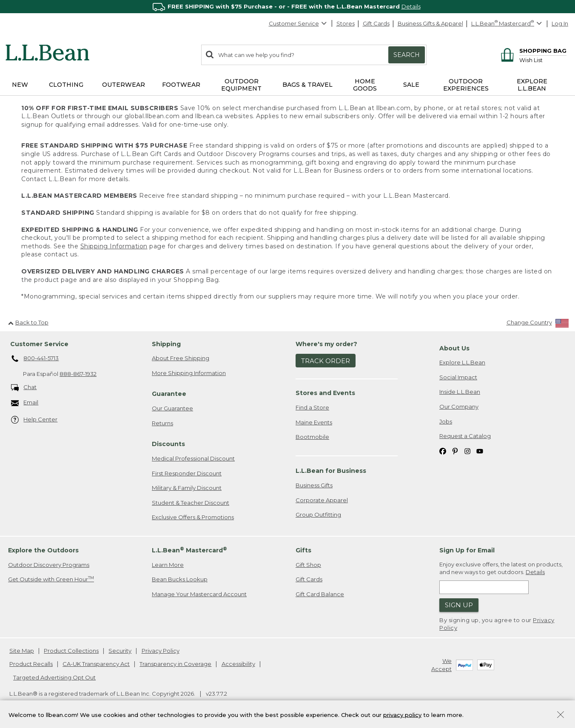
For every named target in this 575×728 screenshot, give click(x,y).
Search (407, 55)
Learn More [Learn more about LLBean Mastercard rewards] (168, 565)
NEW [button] (20, 85)
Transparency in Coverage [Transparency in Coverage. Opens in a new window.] (175, 664)
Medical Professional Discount (193, 458)
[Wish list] (543, 60)
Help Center (34, 420)
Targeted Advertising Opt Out (54, 677)
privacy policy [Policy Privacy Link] (402, 714)
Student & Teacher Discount (191, 503)
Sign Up (459, 605)
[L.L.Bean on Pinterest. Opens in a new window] (455, 451)
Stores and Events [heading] (325, 393)
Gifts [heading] (303, 550)
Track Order (326, 361)
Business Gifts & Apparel (430, 23)
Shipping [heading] (166, 344)
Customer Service (298, 23)
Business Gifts (314, 485)
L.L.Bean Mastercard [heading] (189, 550)
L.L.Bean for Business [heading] (331, 471)
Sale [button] (411, 85)
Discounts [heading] (168, 444)
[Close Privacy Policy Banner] (561, 715)
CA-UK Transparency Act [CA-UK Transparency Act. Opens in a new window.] (96, 664)
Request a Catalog (465, 436)
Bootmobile (312, 437)
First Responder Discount (187, 473)
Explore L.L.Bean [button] (532, 85)
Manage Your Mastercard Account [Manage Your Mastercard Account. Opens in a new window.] (199, 594)
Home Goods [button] (365, 85)
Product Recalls (31, 664)
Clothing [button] (66, 85)
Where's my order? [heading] (326, 344)
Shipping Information (114, 246)
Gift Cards (376, 23)
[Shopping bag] (532, 50)
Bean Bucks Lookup (180, 579)
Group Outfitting (318, 515)
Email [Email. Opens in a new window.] (25, 403)
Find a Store (312, 407)
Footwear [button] (181, 85)
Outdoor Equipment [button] (241, 85)
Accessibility (238, 664)
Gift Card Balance (320, 594)
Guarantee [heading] (169, 394)
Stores (346, 23)
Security (120, 651)
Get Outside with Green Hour (51, 579)
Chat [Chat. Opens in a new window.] (24, 388)
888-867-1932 (78, 374)
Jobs (446, 421)
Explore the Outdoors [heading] (43, 550)
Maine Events (314, 422)
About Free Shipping (181, 358)
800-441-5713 (35, 359)
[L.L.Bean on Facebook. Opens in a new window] (443, 451)
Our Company (459, 407)
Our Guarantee (172, 408)
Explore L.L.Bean (462, 362)
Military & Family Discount (187, 488)
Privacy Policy (161, 651)
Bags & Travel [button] (307, 85)
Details (411, 6)
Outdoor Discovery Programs (49, 565)
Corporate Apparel (322, 500)
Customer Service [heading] (39, 344)
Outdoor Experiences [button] (466, 85)
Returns (162, 423)
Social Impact (458, 377)
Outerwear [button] (124, 85)
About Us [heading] (454, 348)
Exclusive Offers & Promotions (193, 517)
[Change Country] (538, 324)
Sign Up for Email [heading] (467, 550)
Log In (560, 23)
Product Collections (71, 651)
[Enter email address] (484, 587)
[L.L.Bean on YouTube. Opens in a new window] (480, 451)
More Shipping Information (189, 373)
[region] (287, 7)
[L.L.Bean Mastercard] (508, 24)
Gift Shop (308, 565)
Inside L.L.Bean (460, 392)
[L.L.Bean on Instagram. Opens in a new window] (467, 451)
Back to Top (28, 322)
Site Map (22, 651)
